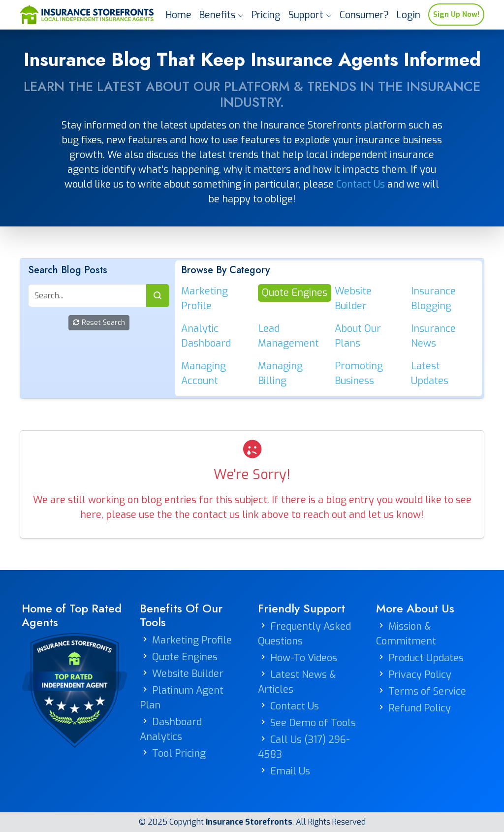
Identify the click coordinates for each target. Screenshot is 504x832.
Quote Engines (185, 657)
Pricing (266, 15)
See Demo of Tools (313, 723)
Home (179, 15)
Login (409, 15)
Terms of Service (427, 691)
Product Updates (426, 658)
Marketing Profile (192, 640)
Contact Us (361, 184)
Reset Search (99, 323)
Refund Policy (420, 708)
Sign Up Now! (456, 15)
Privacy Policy (420, 675)
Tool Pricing (179, 753)
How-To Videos (304, 658)
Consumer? (364, 15)
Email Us (290, 771)
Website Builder (188, 674)
